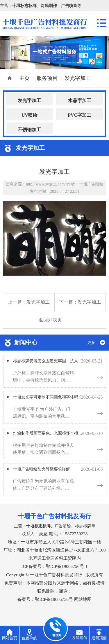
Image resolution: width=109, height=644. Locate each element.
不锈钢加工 (29, 130)
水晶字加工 (80, 100)
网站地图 (83, 606)
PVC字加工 (79, 115)
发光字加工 (78, 78)
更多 (91, 343)
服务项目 (47, 78)
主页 (24, 78)
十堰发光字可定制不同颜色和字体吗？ (58, 400)
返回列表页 (50, 320)
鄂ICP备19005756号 (54, 606)
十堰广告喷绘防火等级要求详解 (50, 475)
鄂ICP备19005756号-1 (67, 573)
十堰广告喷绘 (91, 184)
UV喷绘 (30, 115)
